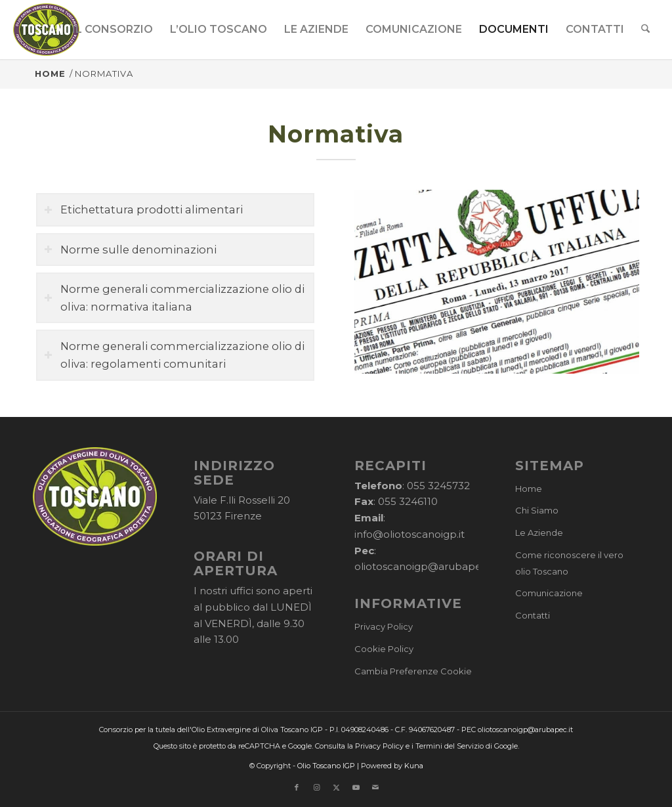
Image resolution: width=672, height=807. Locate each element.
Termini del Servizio (450, 746)
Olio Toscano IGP (326, 766)
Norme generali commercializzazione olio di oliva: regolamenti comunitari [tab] (174, 355)
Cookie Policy (384, 649)
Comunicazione (549, 593)
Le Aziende (539, 533)
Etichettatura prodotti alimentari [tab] (143, 209)
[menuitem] (113, 30)
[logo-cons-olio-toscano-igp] (46, 30)
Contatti (533, 615)
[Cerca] (646, 30)
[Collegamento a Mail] (375, 787)
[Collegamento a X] (336, 787)
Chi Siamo (537, 510)
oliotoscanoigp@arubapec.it (425, 566)
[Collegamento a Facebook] (297, 787)
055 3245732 (438, 486)
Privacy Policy (384, 626)
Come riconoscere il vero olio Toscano (569, 563)
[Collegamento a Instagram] (316, 787)
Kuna (414, 766)
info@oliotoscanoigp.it (409, 534)
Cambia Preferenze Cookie (413, 671)
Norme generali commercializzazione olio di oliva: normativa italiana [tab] (174, 298)
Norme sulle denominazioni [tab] (130, 250)
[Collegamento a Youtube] (356, 787)
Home (529, 489)
